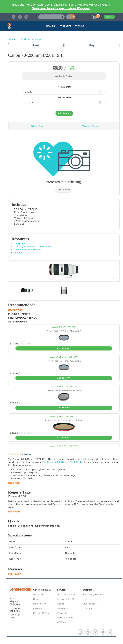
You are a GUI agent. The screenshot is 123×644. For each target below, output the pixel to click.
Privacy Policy (41, 613)
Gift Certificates (66, 594)
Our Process (90, 604)
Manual (19, 252)
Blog (36, 599)
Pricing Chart (38, 126)
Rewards (62, 613)
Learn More (64, 190)
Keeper (61, 604)
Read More (14, 483)
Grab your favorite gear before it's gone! (61, 8)
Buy (92, 45)
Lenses (39, 39)
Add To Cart (64, 113)
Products (25, 39)
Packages (79, 26)
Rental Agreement (93, 594)
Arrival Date (65, 87)
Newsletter (39, 604)
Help (86, 599)
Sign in (109, 17)
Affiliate (62, 622)
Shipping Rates (90, 126)
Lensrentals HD (66, 599)
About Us (38, 594)
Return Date (65, 97)
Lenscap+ (62, 608)
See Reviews (15, 574)
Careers (38, 608)
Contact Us (89, 608)
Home (12, 39)
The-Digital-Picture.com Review (33, 247)
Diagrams (20, 244)
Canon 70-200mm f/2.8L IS (64, 462)
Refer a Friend (65, 618)
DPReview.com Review (28, 249)
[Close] (118, 2)
